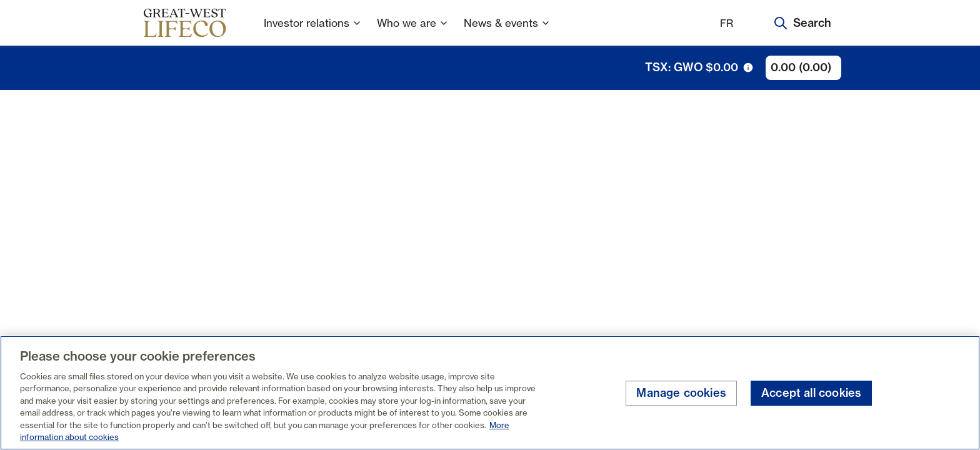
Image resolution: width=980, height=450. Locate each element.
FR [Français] (727, 23)
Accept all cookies (811, 393)
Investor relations (313, 31)
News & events (507, 31)
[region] (490, 393)
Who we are (413, 31)
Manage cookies (681, 393)
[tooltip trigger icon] (748, 67)
